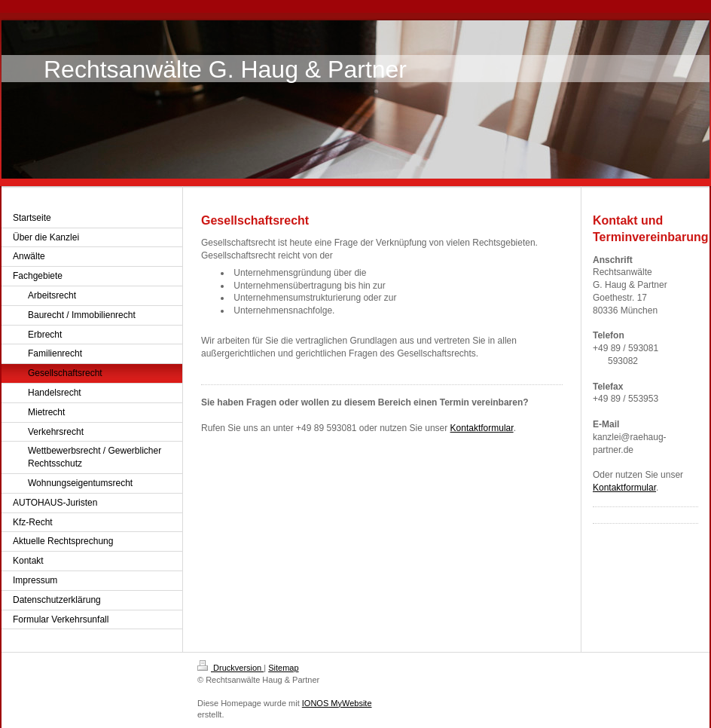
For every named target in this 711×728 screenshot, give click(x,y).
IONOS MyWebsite (337, 703)
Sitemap (283, 668)
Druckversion (230, 668)
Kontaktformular (482, 428)
